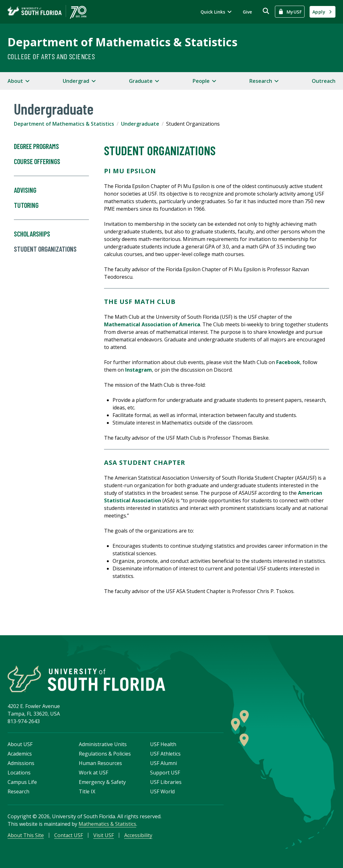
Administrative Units (103, 744)
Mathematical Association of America (152, 324)
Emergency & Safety (102, 782)
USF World (162, 791)
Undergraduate (140, 124)
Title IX (87, 791)
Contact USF (69, 835)
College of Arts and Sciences (51, 56)
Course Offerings (51, 167)
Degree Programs (36, 146)
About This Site (26, 835)
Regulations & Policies (105, 754)
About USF (20, 744)
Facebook (288, 362)
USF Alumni (163, 763)
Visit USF (104, 835)
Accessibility (138, 835)
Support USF (165, 773)
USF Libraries (166, 782)
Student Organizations (45, 249)
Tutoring (51, 211)
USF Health (163, 744)
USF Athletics (165, 754)
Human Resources (100, 763)
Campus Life (22, 782)
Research (18, 791)
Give (247, 12)
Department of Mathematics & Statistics (122, 42)
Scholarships (32, 234)
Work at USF (93, 773)
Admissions (21, 763)
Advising (25, 190)
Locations (19, 773)
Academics (20, 754)
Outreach (324, 81)
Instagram (139, 370)
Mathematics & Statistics (107, 824)
